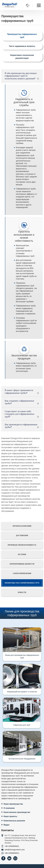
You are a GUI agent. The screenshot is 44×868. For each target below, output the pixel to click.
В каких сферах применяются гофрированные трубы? (22, 392)
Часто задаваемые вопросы (22, 46)
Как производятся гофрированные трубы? (22, 426)
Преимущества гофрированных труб (22, 36)
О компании (9, 808)
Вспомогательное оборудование (22, 759)
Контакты (8, 830)
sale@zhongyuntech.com (15, 850)
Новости (22, 592)
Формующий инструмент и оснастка (22, 692)
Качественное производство (17, 812)
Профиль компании (22, 526)
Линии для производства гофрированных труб (22, 656)
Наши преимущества (13, 804)
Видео (6, 825)
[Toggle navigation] (39, 5)
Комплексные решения (14, 821)
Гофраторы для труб (22, 725)
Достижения (22, 535)
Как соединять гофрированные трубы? (22, 403)
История (22, 554)
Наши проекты (10, 816)
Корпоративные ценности (22, 564)
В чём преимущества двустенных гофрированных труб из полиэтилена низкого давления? (22, 76)
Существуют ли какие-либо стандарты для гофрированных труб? (22, 414)
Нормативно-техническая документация (22, 57)
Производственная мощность (22, 545)
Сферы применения (22, 573)
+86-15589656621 (12, 846)
